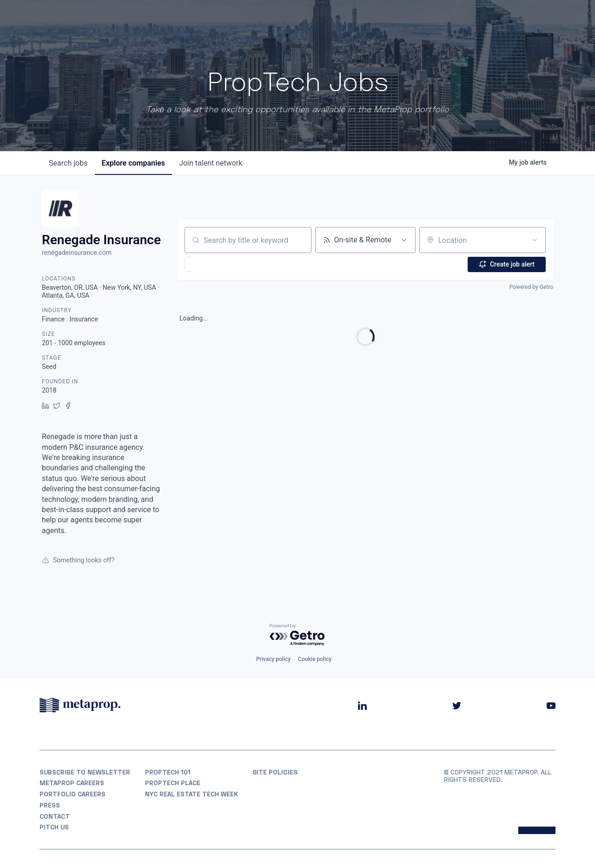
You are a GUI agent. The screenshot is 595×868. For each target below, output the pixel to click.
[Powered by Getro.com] (297, 635)
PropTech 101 (168, 772)
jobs (69, 163)
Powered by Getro (531, 287)
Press (50, 805)
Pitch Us (55, 827)
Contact (55, 816)
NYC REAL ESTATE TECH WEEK (192, 794)
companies (134, 163)
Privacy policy (273, 659)
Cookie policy (315, 659)
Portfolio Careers (73, 794)
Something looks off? (78, 560)
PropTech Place (173, 783)
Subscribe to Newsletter (86, 772)
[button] (215, 264)
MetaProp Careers (72, 783)
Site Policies (275, 772)
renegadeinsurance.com (77, 253)
